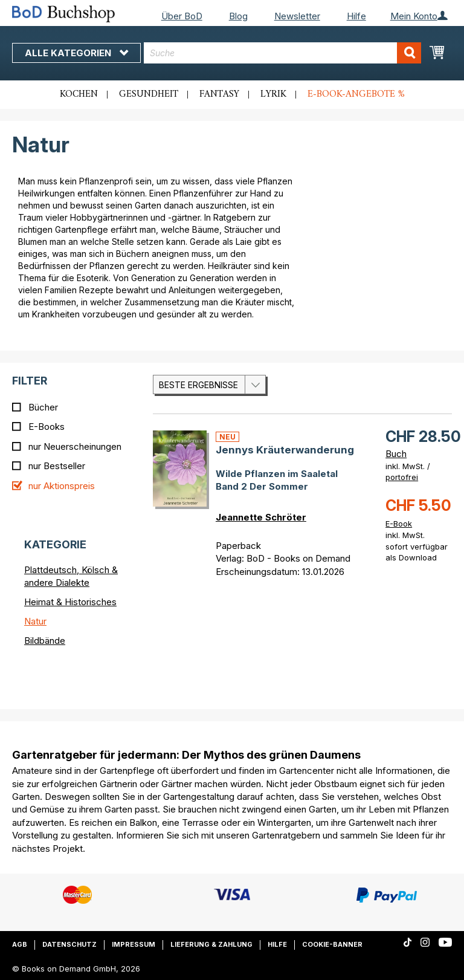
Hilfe (356, 16)
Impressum (134, 944)
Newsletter (297, 16)
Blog (238, 16)
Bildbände (45, 641)
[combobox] (282, 53)
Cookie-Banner (332, 944)
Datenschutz (69, 944)
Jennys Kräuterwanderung (285, 450)
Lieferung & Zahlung (211, 944)
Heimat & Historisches (70, 602)
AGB (20, 944)
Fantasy (219, 94)
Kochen (79, 94)
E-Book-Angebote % (356, 94)
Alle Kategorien (76, 53)
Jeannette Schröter (261, 517)
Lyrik (273, 94)
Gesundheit (149, 94)
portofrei (402, 477)
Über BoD (182, 16)
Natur (35, 621)
